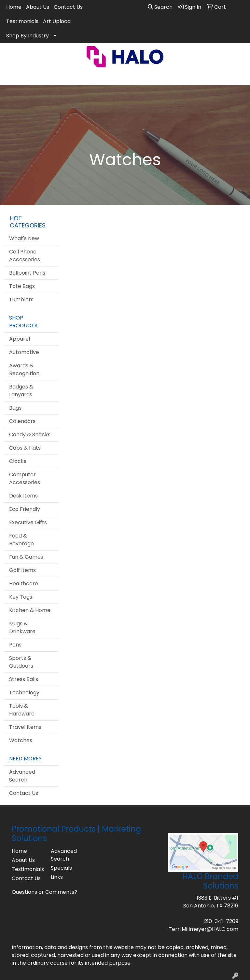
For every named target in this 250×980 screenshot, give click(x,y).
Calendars (22, 421)
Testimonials (22, 21)
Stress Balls (24, 679)
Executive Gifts (28, 522)
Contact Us (68, 7)
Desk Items (23, 496)
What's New (24, 238)
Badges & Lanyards (21, 391)
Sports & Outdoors (21, 662)
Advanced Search (22, 776)
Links (57, 877)
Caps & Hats (25, 448)
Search (160, 7)
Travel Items (25, 727)
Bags (15, 408)
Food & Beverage (21, 540)
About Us (38, 7)
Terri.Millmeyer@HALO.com (203, 929)
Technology (24, 693)
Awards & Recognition (24, 369)
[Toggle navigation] (10, 78)
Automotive (24, 352)
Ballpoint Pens (27, 273)
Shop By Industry (28, 36)
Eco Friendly (25, 509)
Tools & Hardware (22, 710)
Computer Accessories (25, 478)
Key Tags (21, 597)
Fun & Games (26, 557)
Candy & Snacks (30, 435)
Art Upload (57, 21)
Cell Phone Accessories (25, 256)
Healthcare (24, 584)
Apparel (20, 339)
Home (14, 7)
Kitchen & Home (30, 610)
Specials (61, 868)
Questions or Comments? (44, 892)
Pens (15, 645)
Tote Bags (22, 286)
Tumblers (21, 299)
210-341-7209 (221, 921)
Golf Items (22, 570)
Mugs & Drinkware (22, 627)
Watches (21, 740)
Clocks (18, 461)
